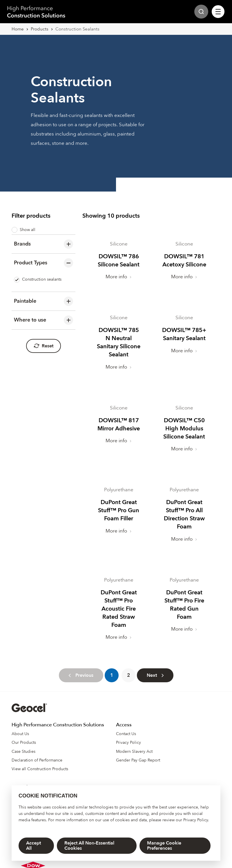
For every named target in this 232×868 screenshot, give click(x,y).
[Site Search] (201, 12)
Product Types (43, 263)
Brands (43, 244)
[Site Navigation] (218, 12)
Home (18, 29)
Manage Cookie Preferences (164, 846)
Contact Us (126, 726)
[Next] (155, 667)
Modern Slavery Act (134, 743)
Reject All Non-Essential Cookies (89, 846)
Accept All (33, 846)
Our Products (24, 734)
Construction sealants (38, 279)
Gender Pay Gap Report (138, 752)
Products (40, 29)
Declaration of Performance (37, 752)
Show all (23, 230)
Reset (43, 346)
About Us (20, 726)
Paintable (43, 301)
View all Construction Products (40, 761)
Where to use (43, 320)
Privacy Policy (196, 820)
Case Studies (23, 743)
